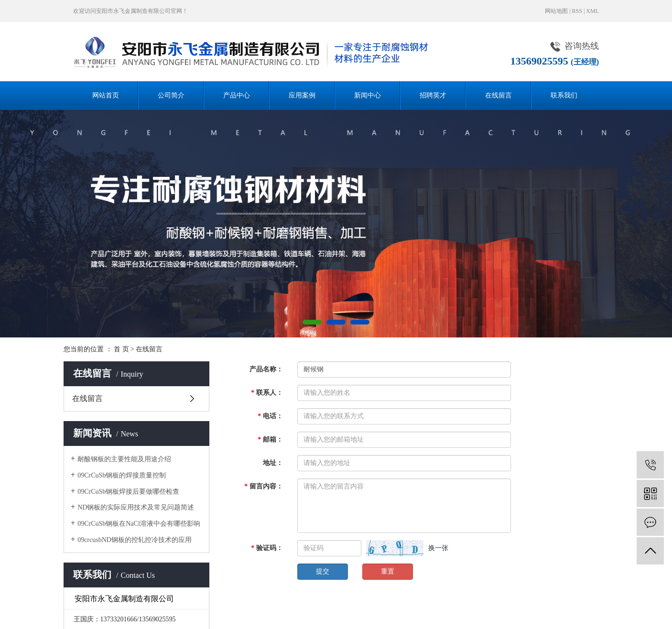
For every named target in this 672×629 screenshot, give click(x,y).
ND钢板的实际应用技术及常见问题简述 (136, 507)
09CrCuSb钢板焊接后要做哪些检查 (128, 492)
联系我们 (564, 95)
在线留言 (499, 95)
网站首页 (106, 95)
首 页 (121, 349)
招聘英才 (433, 95)
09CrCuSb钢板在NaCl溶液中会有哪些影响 (139, 524)
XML (592, 11)
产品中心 (237, 95)
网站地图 (556, 11)
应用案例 (302, 95)
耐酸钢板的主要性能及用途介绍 (124, 459)
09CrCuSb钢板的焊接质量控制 (122, 475)
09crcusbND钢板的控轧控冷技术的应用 (135, 540)
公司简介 (171, 95)
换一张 (438, 548)
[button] (312, 322)
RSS (577, 11)
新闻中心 (368, 95)
